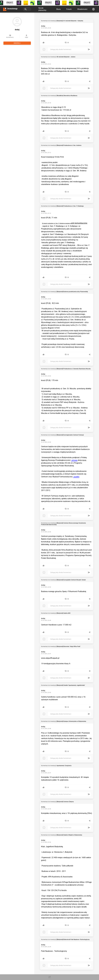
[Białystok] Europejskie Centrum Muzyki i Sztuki (71, 580)
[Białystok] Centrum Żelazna (65, 802)
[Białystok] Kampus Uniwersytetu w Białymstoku (71, 721)
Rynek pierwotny (42, 9)
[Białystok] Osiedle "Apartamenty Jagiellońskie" (71, 685)
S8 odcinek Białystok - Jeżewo (66, 57)
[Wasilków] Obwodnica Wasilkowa (67, 96)
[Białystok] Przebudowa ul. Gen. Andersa (69, 145)
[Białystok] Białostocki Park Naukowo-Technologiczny (73, 939)
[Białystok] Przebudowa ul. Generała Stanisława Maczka (74, 369)
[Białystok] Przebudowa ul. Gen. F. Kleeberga (70, 206)
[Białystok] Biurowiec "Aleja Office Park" (69, 646)
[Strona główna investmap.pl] (10, 9)
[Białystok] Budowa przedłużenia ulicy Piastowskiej (72, 292)
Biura (59, 9)
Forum (69, 9)
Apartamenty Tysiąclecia (64, 766)
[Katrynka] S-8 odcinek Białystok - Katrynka (70, 21)
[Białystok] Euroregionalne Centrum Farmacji (70, 435)
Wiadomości (82, 9)
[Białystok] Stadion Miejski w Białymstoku (69, 835)
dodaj (43, 26)
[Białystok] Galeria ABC (64, 613)
